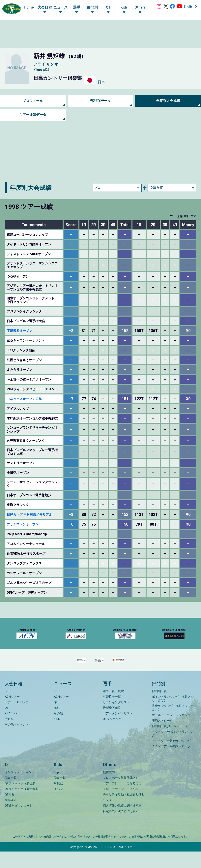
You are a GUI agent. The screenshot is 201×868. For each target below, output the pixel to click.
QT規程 (10, 811)
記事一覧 (11, 794)
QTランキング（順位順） (22, 800)
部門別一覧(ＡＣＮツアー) (169, 743)
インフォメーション (18, 789)
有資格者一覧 (112, 713)
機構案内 (109, 789)
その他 (58, 730)
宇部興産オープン (19, 331)
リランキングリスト (116, 719)
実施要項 (11, 817)
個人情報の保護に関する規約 (122, 822)
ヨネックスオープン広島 (24, 399)
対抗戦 (58, 800)
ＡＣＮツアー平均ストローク (171, 763)
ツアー (9, 708)
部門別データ (100, 101)
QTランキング (112, 736)
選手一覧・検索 (113, 708)
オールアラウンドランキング (171, 732)
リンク (107, 817)
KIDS (57, 736)
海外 (57, 725)
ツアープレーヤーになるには (122, 800)
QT (7, 725)
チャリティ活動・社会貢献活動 (124, 811)
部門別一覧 (159, 708)
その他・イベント (17, 741)
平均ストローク (162, 737)
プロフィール (33, 101)
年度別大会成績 (168, 101)
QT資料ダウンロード (19, 822)
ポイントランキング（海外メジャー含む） (173, 715)
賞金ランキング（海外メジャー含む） (173, 724)
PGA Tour (11, 730)
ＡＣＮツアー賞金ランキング (171, 758)
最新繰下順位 (112, 725)
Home (26, 7)
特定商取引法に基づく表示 (121, 828)
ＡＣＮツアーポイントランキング (173, 750)
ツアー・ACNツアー (18, 719)
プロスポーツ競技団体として (122, 794)
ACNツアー (12, 713)
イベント (60, 805)
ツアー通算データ (33, 115)
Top (56, 789)
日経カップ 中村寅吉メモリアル (29, 515)
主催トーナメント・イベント (122, 805)
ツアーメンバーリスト (118, 730)
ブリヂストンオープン (23, 524)
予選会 (9, 736)
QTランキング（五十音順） (23, 805)
